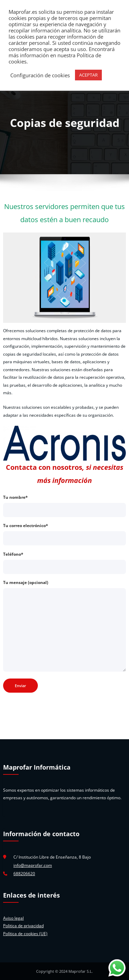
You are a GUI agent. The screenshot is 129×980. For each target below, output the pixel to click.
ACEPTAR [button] (88, 75)
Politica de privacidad (23, 926)
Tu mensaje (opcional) (64, 626)
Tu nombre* (64, 506)
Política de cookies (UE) (25, 934)
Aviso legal (13, 918)
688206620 (24, 874)
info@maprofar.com (33, 865)
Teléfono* (64, 563)
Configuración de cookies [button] (40, 75)
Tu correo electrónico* (64, 534)
